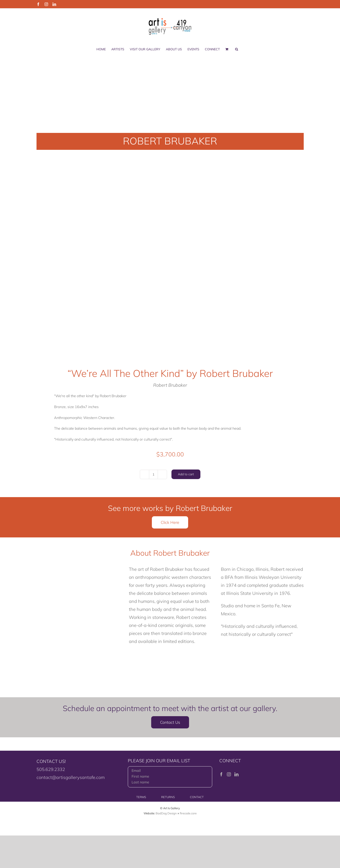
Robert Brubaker (170, 385)
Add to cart (186, 474)
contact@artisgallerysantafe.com (71, 777)
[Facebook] (221, 774)
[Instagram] (229, 774)
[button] (237, 49)
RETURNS (168, 797)
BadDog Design (166, 813)
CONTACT (197, 797)
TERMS (141, 797)
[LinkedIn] (236, 774)
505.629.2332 (51, 769)
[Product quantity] (153, 474)
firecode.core (188, 813)
